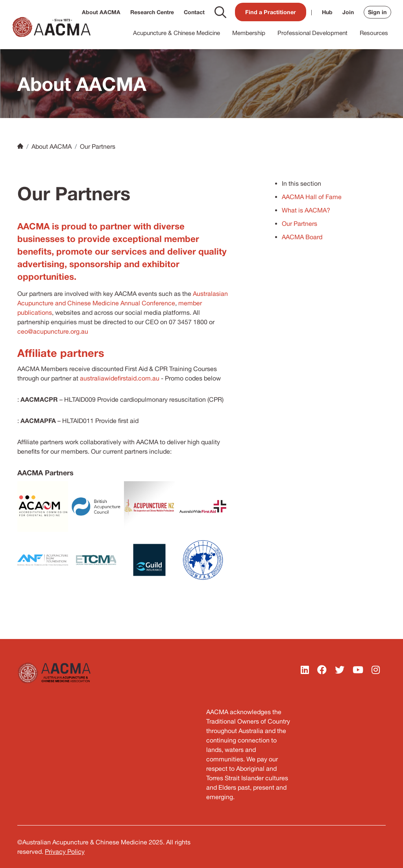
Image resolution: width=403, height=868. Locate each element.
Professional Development (312, 33)
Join (348, 12)
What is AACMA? (306, 210)
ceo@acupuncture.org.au (53, 331)
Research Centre (152, 12)
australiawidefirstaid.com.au (120, 378)
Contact (194, 12)
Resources (374, 33)
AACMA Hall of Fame (312, 197)
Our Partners (299, 223)
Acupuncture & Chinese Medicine (177, 33)
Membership (249, 33)
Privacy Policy (65, 851)
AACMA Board (302, 237)
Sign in (377, 12)
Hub (327, 12)
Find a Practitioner (271, 12)
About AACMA (101, 12)
